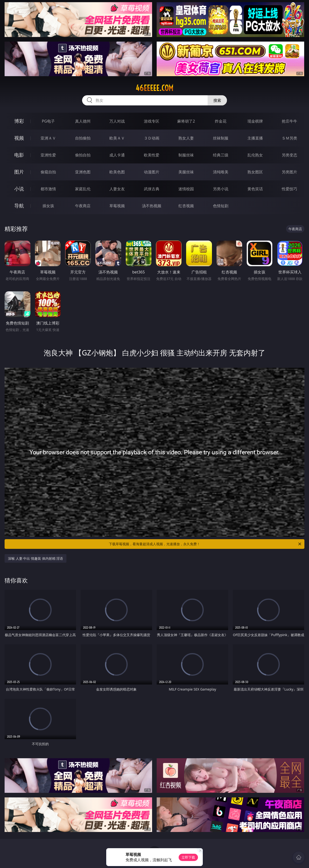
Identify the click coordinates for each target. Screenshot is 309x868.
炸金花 (221, 121)
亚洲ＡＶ (48, 138)
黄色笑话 (255, 189)
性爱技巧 (289, 189)
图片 (19, 172)
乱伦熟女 (255, 155)
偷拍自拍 (83, 155)
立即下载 (188, 857)
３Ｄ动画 (152, 138)
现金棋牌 (255, 121)
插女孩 (48, 206)
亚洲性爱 (48, 155)
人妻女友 (117, 189)
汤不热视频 (152, 206)
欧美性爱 (152, 155)
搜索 (217, 100)
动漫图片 (152, 172)
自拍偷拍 (83, 138)
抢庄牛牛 (289, 121)
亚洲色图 (83, 172)
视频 (19, 138)
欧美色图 (117, 172)
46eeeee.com (154, 88)
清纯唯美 (221, 172)
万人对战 (117, 121)
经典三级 (221, 155)
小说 (19, 189)
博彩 (19, 121)
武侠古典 (152, 189)
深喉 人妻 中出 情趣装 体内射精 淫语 (35, 558)
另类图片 (289, 172)
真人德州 (83, 121)
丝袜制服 (221, 138)
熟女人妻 (186, 138)
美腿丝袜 (186, 172)
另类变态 (289, 155)
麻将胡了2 (186, 121)
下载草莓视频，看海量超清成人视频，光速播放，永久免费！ (205, 544)
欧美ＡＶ (117, 138)
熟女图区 (255, 172)
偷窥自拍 (48, 172)
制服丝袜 (186, 155)
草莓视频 (117, 206)
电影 (19, 155)
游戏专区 (152, 121)
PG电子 (48, 121)
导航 (19, 206)
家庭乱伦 (83, 189)
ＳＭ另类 (289, 138)
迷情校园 (186, 189)
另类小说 (221, 189)
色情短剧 (221, 206)
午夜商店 (83, 206)
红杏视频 (186, 206)
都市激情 (48, 189)
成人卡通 (117, 155)
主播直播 (255, 138)
